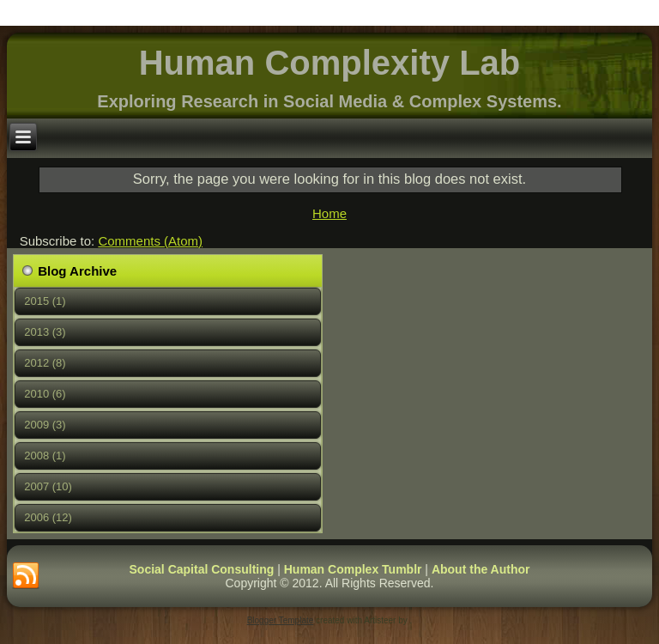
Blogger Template (281, 620)
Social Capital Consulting (202, 569)
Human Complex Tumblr (353, 569)
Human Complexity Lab (330, 63)
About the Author (481, 569)
